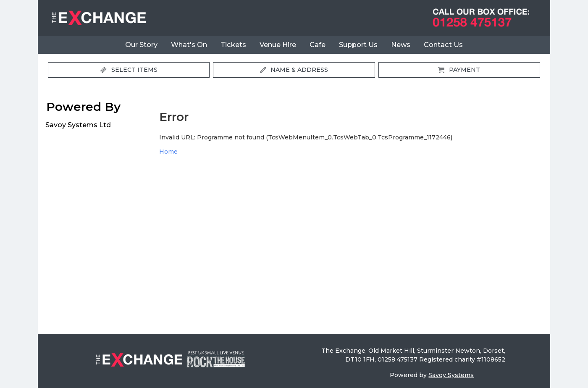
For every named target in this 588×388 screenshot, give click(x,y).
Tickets (233, 45)
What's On (189, 45)
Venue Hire (278, 45)
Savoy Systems (451, 375)
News (401, 45)
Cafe (318, 45)
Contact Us (443, 45)
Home (168, 152)
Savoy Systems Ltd (78, 125)
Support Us (358, 45)
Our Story (141, 45)
